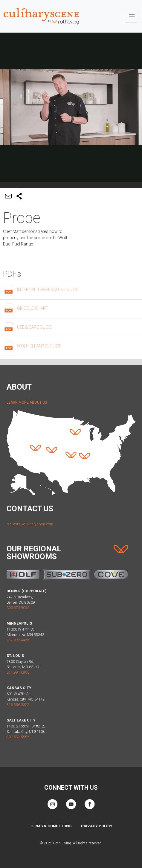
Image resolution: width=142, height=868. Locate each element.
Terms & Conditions (51, 826)
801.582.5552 (18, 737)
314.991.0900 (18, 672)
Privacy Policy (97, 826)
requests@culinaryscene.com (30, 524)
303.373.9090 (18, 608)
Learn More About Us (27, 402)
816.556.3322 (18, 705)
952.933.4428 (18, 640)
